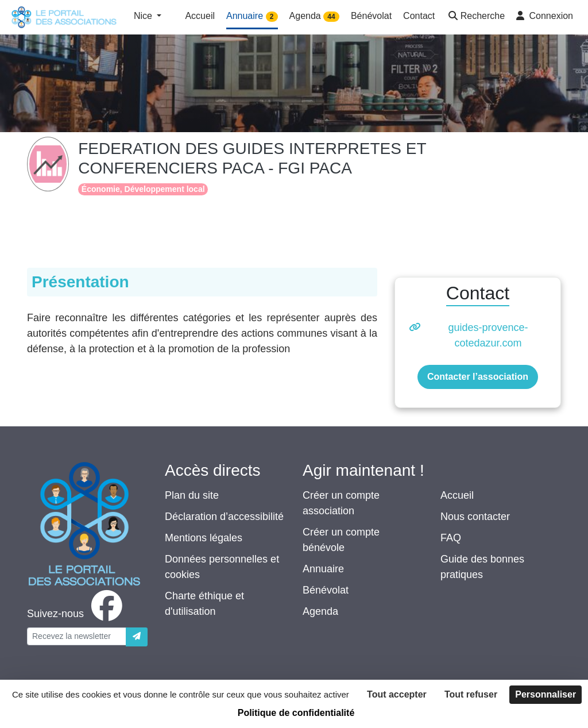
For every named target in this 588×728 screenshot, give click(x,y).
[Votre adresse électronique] (77, 636)
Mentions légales (204, 538)
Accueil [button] (200, 16)
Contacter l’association (478, 377)
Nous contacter (475, 517)
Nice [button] (144, 16)
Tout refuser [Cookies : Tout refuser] (471, 694)
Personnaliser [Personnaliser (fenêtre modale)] (546, 694)
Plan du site (192, 495)
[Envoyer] (137, 637)
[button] (475, 17)
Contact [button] (419, 16)
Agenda (320, 611)
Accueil (457, 495)
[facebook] (77, 614)
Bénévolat (326, 590)
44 (331, 17)
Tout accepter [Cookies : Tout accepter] (397, 694)
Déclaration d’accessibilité (224, 517)
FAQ (451, 538)
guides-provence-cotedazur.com (488, 335)
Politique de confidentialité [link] (296, 713)
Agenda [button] (314, 16)
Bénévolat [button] (371, 16)
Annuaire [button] (252, 16)
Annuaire (323, 569)
